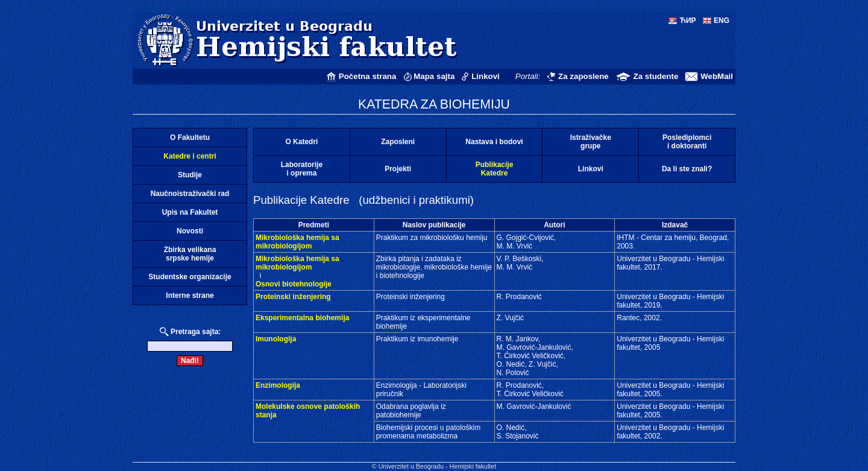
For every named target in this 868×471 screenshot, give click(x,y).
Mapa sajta (434, 76)
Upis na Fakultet (190, 212)
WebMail (717, 76)
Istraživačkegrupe (591, 142)
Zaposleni (398, 142)
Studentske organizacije (190, 277)
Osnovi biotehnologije (294, 284)
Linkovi (486, 76)
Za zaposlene (583, 76)
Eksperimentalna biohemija (302, 318)
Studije (190, 175)
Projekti (398, 169)
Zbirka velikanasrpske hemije (190, 254)
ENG (722, 21)
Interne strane (190, 296)
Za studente (656, 76)
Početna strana (368, 76)
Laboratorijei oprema (302, 169)
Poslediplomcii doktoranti (687, 142)
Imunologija (276, 339)
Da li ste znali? (687, 169)
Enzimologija (278, 385)
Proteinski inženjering (293, 297)
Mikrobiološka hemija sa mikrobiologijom (297, 242)
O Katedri (301, 142)
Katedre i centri (190, 156)
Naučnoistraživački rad (190, 194)
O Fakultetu (190, 138)
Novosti (190, 231)
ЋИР (687, 21)
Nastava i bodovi (494, 142)
